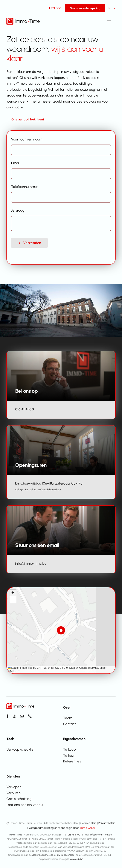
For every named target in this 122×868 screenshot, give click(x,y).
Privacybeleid (107, 823)
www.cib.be (77, 859)
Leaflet (14, 668)
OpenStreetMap (89, 668)
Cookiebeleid (88, 823)
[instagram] (14, 716)
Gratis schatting (19, 799)
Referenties (72, 761)
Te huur (69, 755)
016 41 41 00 (25, 409)
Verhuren (14, 793)
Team (68, 718)
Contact (69, 724)
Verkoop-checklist (21, 749)
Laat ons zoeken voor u (24, 805)
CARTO (41, 668)
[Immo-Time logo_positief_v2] (23, 19)
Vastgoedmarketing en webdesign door (62, 828)
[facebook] (8, 716)
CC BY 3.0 (62, 668)
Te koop (69, 749)
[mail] (22, 716)
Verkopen (14, 787)
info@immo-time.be (31, 563)
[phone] (30, 716)
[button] (61, 630)
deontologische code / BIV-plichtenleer (53, 855)
